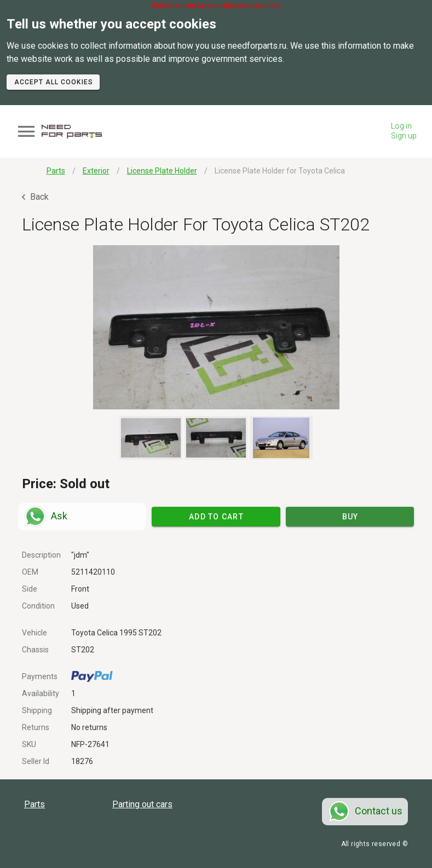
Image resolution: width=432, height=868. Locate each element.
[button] (216, 327)
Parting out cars (142, 804)
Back (35, 197)
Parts (34, 804)
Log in (401, 126)
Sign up (404, 136)
